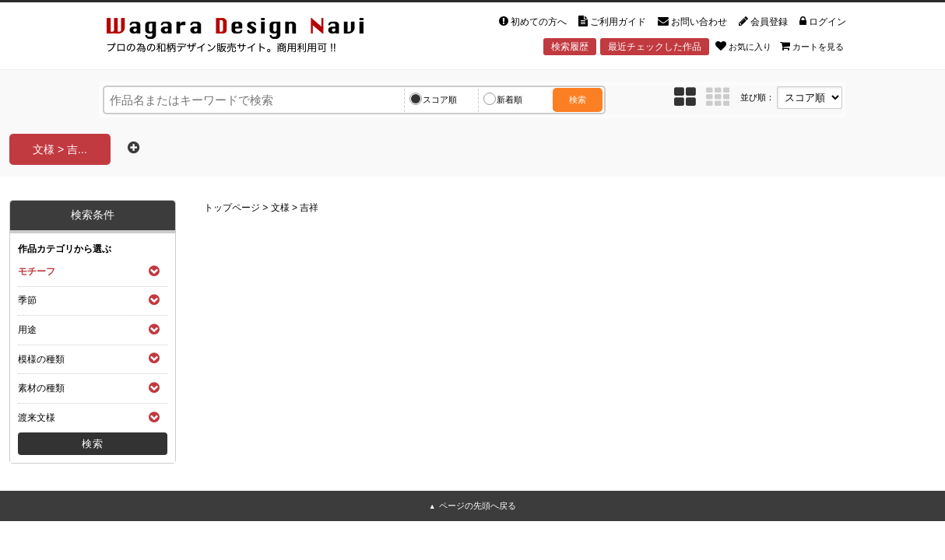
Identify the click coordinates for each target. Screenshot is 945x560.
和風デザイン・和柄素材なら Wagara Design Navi (248, 38)
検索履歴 (570, 47)
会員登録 (763, 22)
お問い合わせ (692, 22)
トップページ (232, 208)
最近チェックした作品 (655, 47)
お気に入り (743, 46)
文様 (280, 208)
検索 (578, 100)
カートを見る (812, 46)
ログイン (823, 22)
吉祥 (309, 208)
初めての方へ (533, 22)
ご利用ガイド (612, 22)
